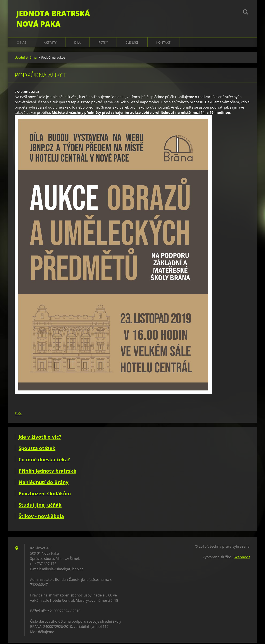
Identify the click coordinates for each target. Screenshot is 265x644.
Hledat (246, 13)
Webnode (242, 558)
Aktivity (50, 43)
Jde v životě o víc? (40, 438)
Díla (77, 43)
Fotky (103, 43)
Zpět (18, 415)
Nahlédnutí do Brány (44, 483)
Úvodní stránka (26, 59)
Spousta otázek (37, 449)
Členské (132, 43)
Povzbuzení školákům (45, 495)
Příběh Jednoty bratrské (47, 472)
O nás (22, 43)
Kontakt (163, 43)
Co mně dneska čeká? (44, 461)
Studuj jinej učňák (40, 506)
